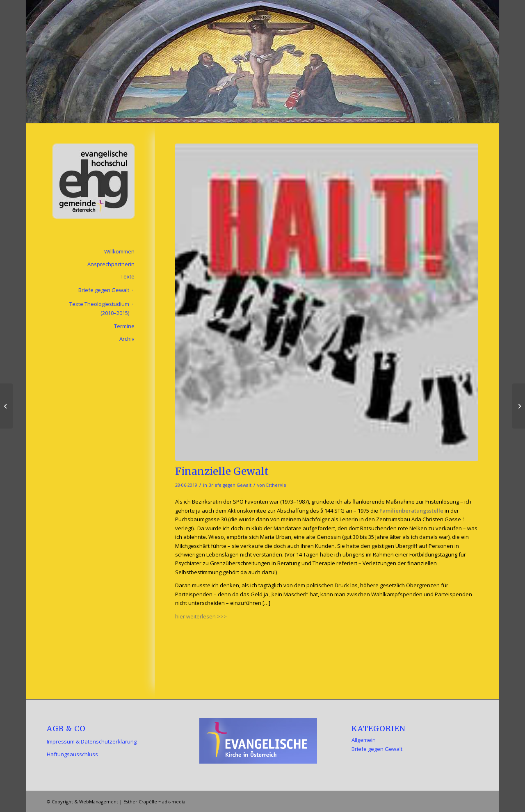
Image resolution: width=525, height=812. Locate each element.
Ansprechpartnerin (111, 264)
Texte (128, 276)
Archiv (127, 339)
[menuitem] (262, 113)
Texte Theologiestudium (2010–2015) (99, 308)
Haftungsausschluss (72, 754)
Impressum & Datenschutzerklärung (92, 741)
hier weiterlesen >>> (201, 616)
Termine (124, 326)
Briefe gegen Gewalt (230, 485)
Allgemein (364, 740)
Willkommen (119, 251)
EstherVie (276, 485)
